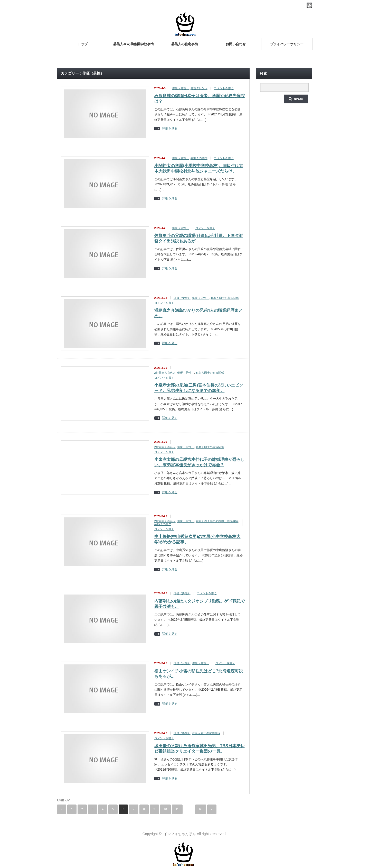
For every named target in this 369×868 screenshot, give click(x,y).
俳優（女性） (182, 298)
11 (177, 809)
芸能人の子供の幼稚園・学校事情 (217, 521)
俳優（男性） (181, 88)
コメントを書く (224, 88)
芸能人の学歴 (199, 158)
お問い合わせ (236, 44)
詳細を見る (170, 129)
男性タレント (199, 88)
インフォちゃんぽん (180, 834)
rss (309, 5)
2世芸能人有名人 (165, 373)
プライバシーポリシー (287, 44)
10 (165, 809)
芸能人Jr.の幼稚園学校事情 (134, 44)
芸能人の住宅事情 (185, 44)
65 (201, 809)
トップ (83, 44)
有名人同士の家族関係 (225, 298)
